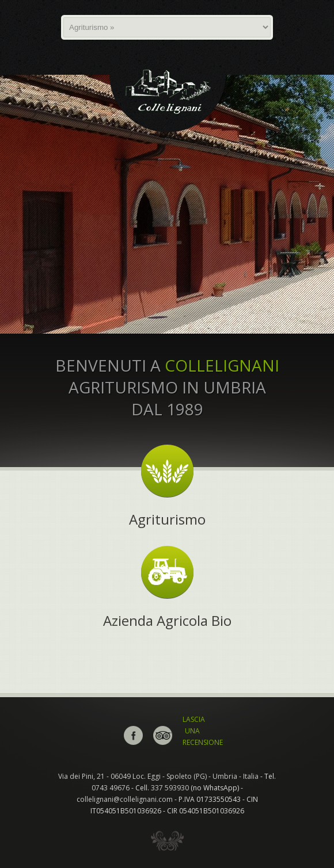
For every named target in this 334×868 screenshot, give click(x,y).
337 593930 (170, 788)
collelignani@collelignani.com (125, 799)
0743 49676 (111, 788)
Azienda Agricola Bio (167, 620)
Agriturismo (167, 519)
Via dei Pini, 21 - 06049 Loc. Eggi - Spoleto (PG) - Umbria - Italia (158, 776)
